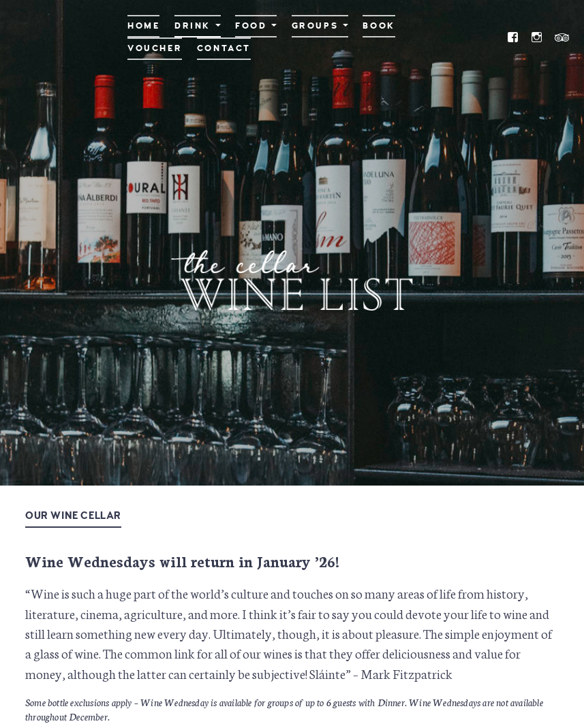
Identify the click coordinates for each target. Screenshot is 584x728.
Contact (224, 48)
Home (143, 26)
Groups (315, 26)
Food (251, 26)
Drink (193, 26)
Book (379, 26)
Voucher (155, 48)
